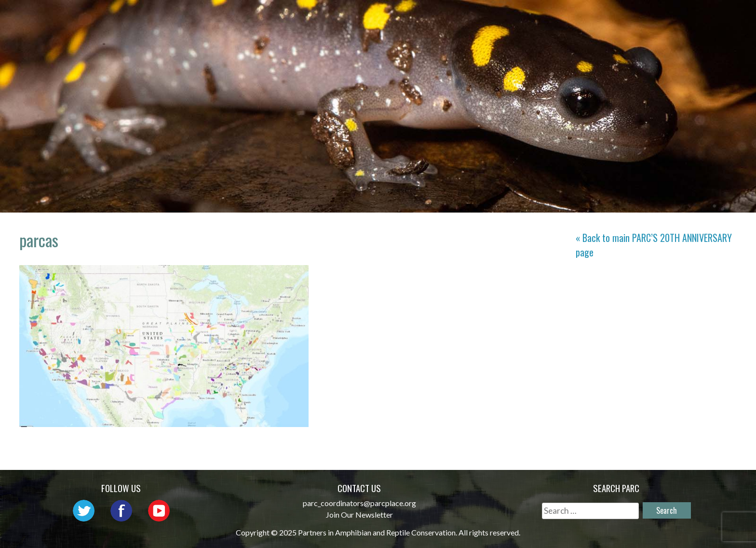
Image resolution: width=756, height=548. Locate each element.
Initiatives (530, 17)
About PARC (338, 17)
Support (700, 17)
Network (403, 17)
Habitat (591, 17)
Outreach (464, 17)
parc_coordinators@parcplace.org (359, 503)
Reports (645, 17)
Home (282, 17)
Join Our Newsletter (359, 515)
